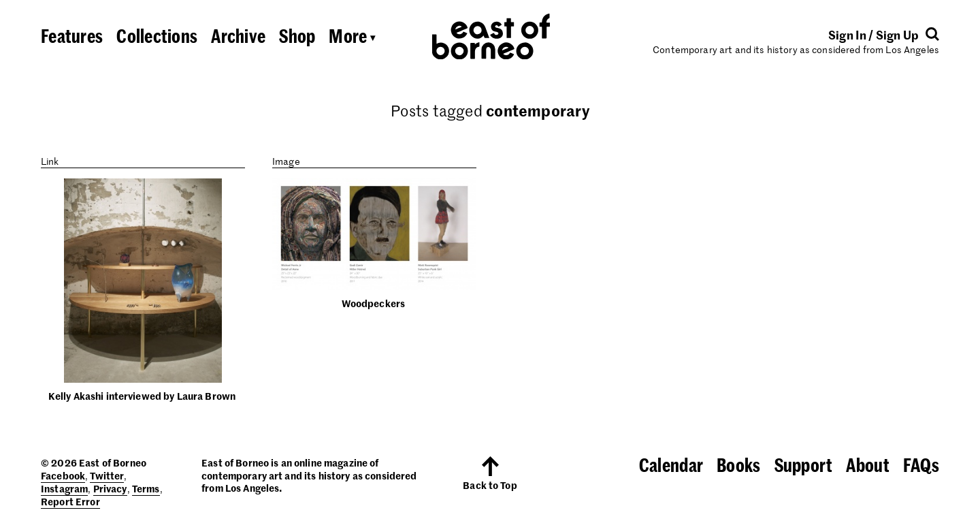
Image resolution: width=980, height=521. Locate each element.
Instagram (64, 488)
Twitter (107, 475)
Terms (146, 488)
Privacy (110, 488)
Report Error (70, 501)
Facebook (63, 475)
